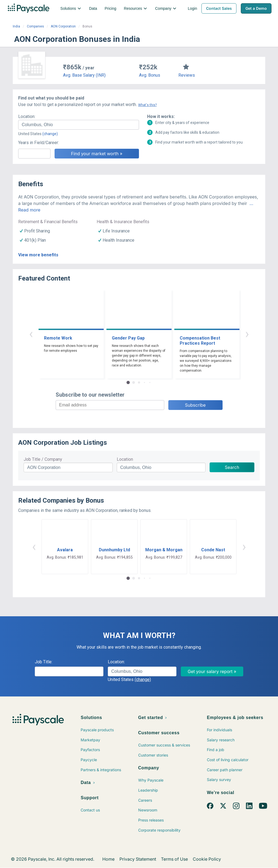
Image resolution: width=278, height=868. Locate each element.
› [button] (247, 334)
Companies (35, 26)
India (16, 26)
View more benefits (38, 255)
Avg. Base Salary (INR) (84, 75)
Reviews (187, 75)
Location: (27, 116)
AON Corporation (63, 26)
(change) (50, 134)
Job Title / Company (43, 459)
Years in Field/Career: (39, 143)
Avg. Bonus (150, 75)
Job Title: (44, 662)
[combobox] (79, 125)
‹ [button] (31, 334)
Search (232, 467)
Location (125, 459)
